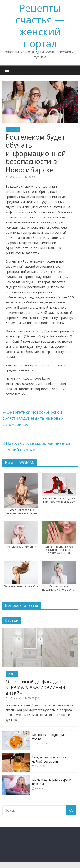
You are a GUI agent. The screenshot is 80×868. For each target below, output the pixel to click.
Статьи (12, 674)
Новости (13, 129)
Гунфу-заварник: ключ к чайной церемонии (49, 759)
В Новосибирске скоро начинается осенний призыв (36, 446)
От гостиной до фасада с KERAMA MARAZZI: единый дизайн (35, 687)
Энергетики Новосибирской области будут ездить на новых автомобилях (33, 418)
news (32, 177)
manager (33, 698)
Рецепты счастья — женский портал (40, 26)
